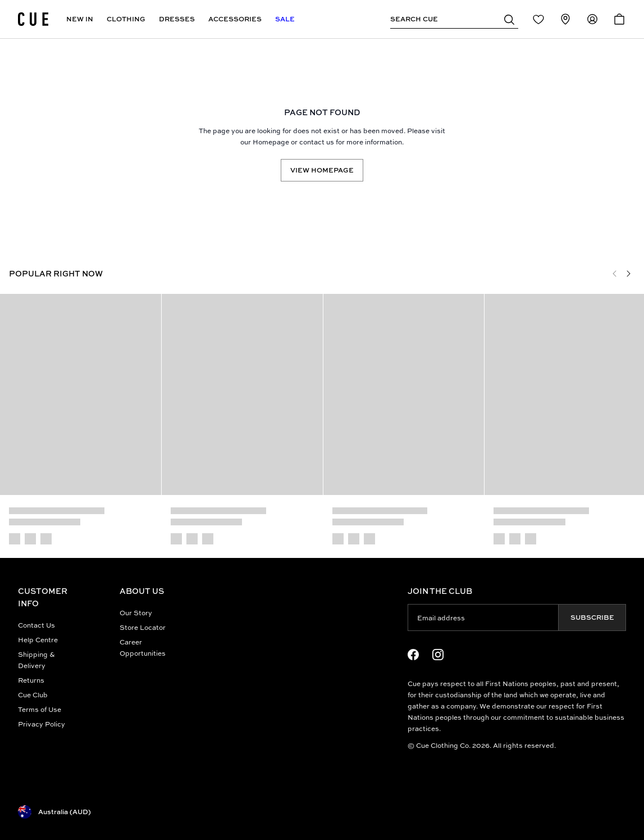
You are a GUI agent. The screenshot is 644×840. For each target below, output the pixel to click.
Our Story (136, 613)
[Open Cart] (619, 19)
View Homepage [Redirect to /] (322, 170)
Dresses (177, 19)
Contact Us (36, 625)
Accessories (235, 19)
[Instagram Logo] (438, 655)
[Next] (628, 274)
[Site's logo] (33, 19)
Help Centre (38, 640)
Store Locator (143, 627)
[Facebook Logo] (413, 655)
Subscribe (592, 617)
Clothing (126, 19)
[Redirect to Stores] (565, 19)
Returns (31, 680)
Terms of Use (40, 709)
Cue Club (33, 695)
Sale (285, 19)
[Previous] (615, 274)
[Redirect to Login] (538, 19)
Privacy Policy (42, 724)
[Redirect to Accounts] (592, 19)
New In (80, 19)
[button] (509, 19)
